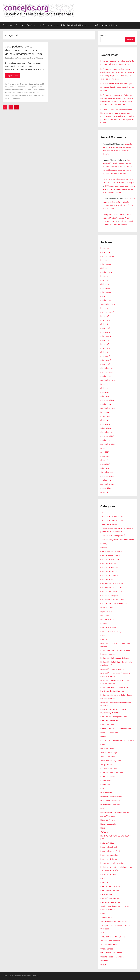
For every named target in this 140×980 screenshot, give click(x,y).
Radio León (105, 882)
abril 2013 (104, 460)
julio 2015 (104, 384)
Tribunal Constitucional (110, 941)
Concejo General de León (111, 592)
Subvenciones (106, 918)
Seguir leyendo (13, 76)
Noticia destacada (108, 824)
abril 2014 (104, 420)
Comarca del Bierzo (109, 572)
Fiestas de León (107, 725)
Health (103, 737)
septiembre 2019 (108, 304)
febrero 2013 (106, 468)
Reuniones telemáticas (110, 902)
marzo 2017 (105, 332)
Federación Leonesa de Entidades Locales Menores (25, 90)
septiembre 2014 (107, 408)
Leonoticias (105, 785)
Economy (104, 624)
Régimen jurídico (108, 894)
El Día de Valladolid (109, 627)
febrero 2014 (106, 428)
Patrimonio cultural (109, 847)
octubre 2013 (106, 440)
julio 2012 (104, 492)
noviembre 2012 (107, 476)
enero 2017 (105, 340)
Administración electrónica (112, 516)
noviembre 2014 (107, 400)
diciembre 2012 (107, 472)
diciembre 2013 (107, 432)
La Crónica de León (109, 769)
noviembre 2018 (107, 312)
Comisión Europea (108, 580)
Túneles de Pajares (108, 945)
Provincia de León (108, 874)
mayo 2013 (105, 456)
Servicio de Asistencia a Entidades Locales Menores (25, 95)
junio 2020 (105, 276)
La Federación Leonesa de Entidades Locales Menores (65, 25)
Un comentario (14, 98)
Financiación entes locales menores (116, 729)
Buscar (103, 35)
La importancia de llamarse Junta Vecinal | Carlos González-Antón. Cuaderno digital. (117, 218)
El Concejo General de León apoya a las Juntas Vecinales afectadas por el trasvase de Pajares (119, 189)
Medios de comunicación (111, 797)
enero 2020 (105, 296)
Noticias (104, 828)
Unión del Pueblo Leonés (111, 953)
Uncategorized (107, 949)
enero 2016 (105, 364)
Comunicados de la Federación (114, 588)
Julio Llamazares (108, 757)
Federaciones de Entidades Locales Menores (22, 93)
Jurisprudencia (107, 765)
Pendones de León (109, 859)
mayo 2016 (105, 348)
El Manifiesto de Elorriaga (111, 632)
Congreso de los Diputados (112, 600)
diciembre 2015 (107, 368)
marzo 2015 (105, 392)
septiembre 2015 (107, 380)
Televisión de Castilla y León (113, 937)
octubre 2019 (106, 300)
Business (104, 548)
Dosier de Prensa (35, 84)
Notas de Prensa (107, 820)
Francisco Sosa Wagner (110, 733)
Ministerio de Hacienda (110, 801)
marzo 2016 (105, 356)
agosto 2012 (105, 488)
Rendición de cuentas (110, 898)
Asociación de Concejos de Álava (114, 536)
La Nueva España (108, 777)
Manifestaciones (107, 793)
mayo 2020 (105, 280)
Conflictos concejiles (109, 596)
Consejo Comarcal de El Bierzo (113, 604)
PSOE (103, 878)
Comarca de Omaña (109, 568)
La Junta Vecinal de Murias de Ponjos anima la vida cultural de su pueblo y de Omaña (117, 87)
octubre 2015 (106, 376)
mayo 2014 (105, 416)
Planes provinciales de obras (113, 863)
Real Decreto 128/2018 (110, 886)
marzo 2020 (105, 288)
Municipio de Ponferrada (111, 805)
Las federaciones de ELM (105, 25)
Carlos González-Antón (110, 556)
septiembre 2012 (107, 484)
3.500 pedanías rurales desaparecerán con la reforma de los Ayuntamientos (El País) (24, 50)
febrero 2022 (106, 264)
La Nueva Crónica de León (112, 773)
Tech (102, 933)
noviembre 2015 (107, 372)
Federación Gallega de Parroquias (115, 669)
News (103, 809)
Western (104, 961)
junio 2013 (105, 452)
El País (103, 635)
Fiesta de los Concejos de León (114, 717)
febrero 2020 (106, 292)
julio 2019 (104, 308)
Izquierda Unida (107, 749)
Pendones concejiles (109, 855)
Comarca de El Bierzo (110, 560)
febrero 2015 (106, 396)
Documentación (107, 616)
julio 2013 (104, 448)
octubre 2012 (106, 480)
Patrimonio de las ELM (110, 851)
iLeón (103, 745)
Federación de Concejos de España (19, 25)
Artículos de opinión (109, 524)
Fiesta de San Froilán (109, 721)
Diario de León (107, 608)
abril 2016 (104, 352)
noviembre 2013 (107, 436)
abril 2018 (104, 324)
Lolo (102, 789)
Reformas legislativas (110, 890)
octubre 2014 (106, 404)
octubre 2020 (106, 272)
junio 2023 (105, 248)
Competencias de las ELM (18, 84)
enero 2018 (105, 328)
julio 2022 (104, 260)
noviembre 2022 (107, 256)
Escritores (105, 640)
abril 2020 (105, 284)
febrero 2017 (106, 336)
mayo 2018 (105, 320)
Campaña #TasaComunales (112, 552)
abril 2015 (104, 388)
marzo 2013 (105, 464)
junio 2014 (105, 412)
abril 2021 (104, 268)
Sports (103, 914)
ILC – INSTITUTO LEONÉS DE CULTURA (117, 741)
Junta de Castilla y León (111, 761)
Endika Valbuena (36, 58)
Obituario (104, 832)
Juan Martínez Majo (109, 753)
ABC (102, 512)
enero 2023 (105, 252)
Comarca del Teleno (109, 576)
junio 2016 (105, 344)
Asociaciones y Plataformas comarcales (117, 540)
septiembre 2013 (107, 444)
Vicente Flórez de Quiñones (112, 957)
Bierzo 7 (104, 544)
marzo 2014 (105, 424)
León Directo (106, 781)
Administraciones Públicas (112, 520)
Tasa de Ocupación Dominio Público (116, 922)
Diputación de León (109, 612)
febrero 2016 (106, 360)
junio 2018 (105, 316)
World (103, 965)
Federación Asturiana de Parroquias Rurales (25, 87)
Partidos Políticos (108, 843)
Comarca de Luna (108, 564)
